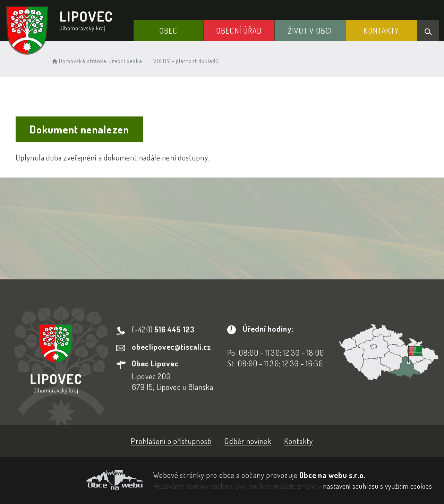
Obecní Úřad (239, 31)
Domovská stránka (79, 61)
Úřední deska (125, 61)
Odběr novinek (248, 441)
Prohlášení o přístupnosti (171, 441)
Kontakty (381, 31)
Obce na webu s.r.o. (332, 475)
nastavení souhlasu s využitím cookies (378, 486)
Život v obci (310, 31)
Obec (168, 31)
